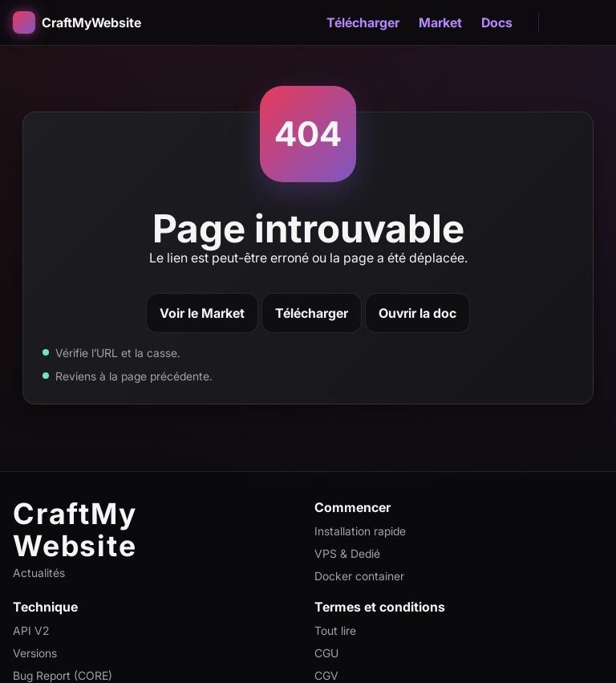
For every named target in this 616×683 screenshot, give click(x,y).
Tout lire (335, 630)
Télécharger (363, 22)
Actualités (39, 573)
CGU (326, 653)
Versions (35, 653)
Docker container (359, 576)
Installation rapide (360, 531)
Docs (497, 22)
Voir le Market (202, 313)
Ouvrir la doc (417, 313)
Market (440, 22)
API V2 (31, 630)
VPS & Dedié (347, 553)
